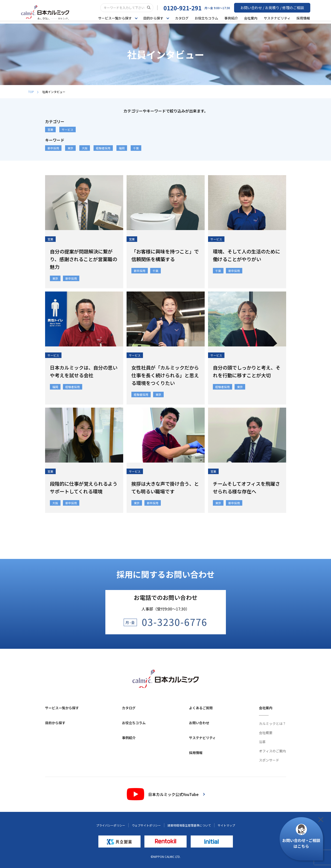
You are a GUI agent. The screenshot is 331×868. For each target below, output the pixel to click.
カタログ (182, 18)
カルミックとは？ (272, 723)
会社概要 (266, 733)
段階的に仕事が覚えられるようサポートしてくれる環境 (84, 487)
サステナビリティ (277, 18)
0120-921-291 (187, 8)
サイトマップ (226, 825)
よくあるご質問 (201, 708)
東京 (70, 148)
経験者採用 (103, 148)
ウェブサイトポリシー (146, 825)
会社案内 (251, 18)
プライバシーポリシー (111, 825)
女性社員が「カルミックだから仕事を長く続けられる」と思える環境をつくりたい (165, 375)
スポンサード (269, 760)
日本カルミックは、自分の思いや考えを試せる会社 (84, 371)
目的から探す (55, 723)
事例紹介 (231, 18)
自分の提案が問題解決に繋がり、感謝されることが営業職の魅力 (84, 259)
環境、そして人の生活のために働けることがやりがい (247, 255)
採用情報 (303, 18)
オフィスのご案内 (272, 751)
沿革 (262, 742)
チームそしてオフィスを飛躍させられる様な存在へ (246, 487)
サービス (68, 129)
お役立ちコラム (206, 18)
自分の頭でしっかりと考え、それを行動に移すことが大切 (247, 371)
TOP (33, 92)
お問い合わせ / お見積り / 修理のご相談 (274, 7)
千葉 (136, 148)
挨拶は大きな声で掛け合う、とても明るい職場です (165, 487)
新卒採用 (53, 148)
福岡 (122, 148)
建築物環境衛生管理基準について (189, 825)
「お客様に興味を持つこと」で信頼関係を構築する (165, 255)
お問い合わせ (199, 723)
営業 (50, 129)
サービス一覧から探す (62, 708)
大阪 (85, 148)
